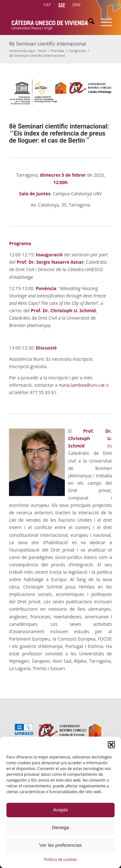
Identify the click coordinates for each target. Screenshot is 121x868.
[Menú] (103, 22)
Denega (60, 827)
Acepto (60, 810)
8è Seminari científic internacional (48, 44)
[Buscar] (88, 22)
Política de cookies (60, 859)
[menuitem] (47, 4)
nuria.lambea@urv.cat (82, 385)
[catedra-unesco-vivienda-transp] (50, 22)
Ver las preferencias (60, 845)
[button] (111, 745)
